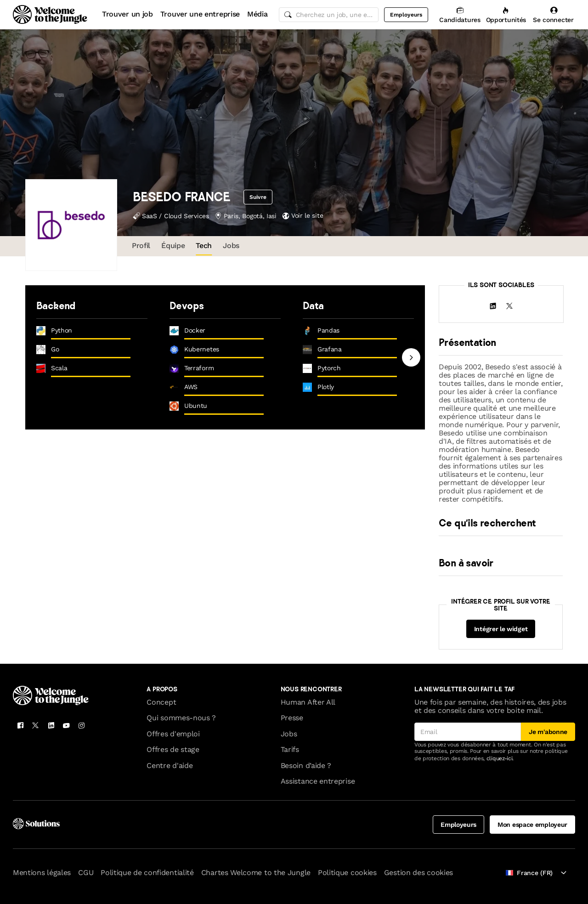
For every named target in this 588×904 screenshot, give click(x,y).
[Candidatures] (460, 14)
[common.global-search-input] (329, 15)
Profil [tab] (141, 246)
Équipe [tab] (173, 246)
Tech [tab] (204, 246)
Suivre (259, 197)
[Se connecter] (553, 14)
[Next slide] (411, 357)
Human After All (308, 702)
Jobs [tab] (231, 246)
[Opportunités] (506, 14)
